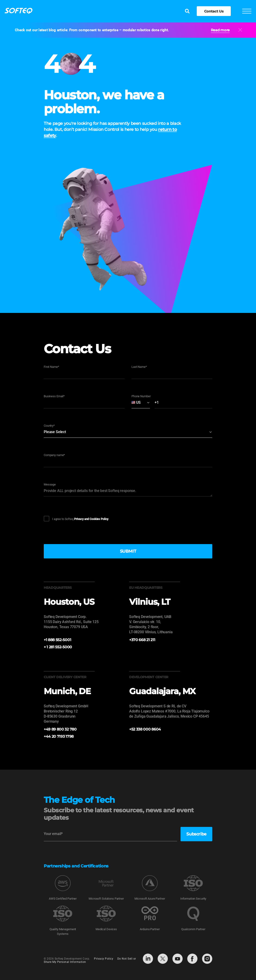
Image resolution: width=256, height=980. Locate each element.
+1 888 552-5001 (57, 640)
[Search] (187, 12)
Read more (220, 30)
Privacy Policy (104, 959)
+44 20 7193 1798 (59, 736)
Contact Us (214, 11)
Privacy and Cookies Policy (91, 519)
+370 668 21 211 (142, 640)
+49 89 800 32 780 (60, 729)
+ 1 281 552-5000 (58, 647)
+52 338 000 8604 (145, 729)
